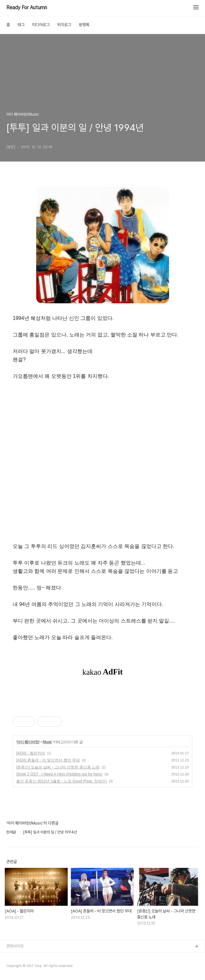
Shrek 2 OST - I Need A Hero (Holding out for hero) (59, 774)
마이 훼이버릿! (28, 742)
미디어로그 (41, 25)
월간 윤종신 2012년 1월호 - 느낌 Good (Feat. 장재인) (61, 781)
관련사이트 (15, 946)
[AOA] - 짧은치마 (31, 753)
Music (47, 742)
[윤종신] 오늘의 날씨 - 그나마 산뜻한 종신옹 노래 (58, 767)
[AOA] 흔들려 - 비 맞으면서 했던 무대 (48, 760)
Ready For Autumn (27, 8)
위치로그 (64, 25)
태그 (21, 25)
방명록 (84, 25)
